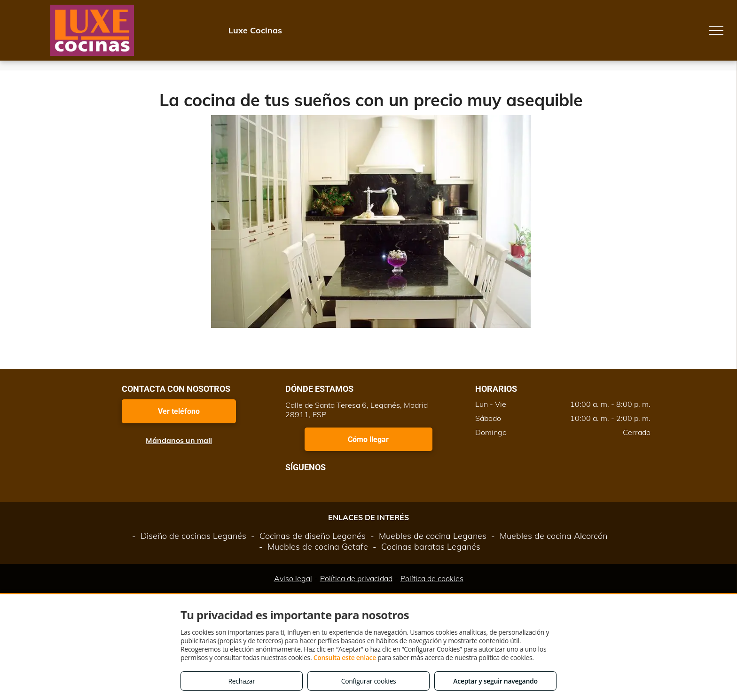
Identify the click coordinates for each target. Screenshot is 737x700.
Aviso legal (293, 578)
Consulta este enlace (345, 657)
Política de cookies (432, 578)
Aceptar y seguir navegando (495, 681)
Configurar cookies (369, 681)
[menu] (716, 31)
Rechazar (241, 681)
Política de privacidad (356, 578)
